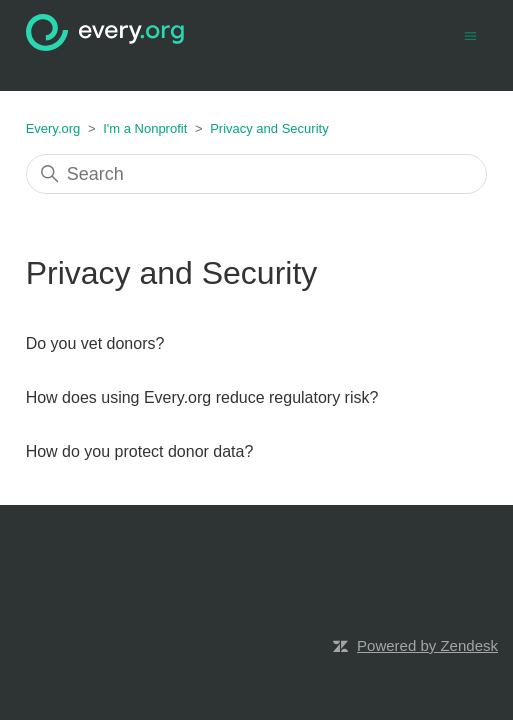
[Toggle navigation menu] (470, 34)
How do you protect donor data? (140, 451)
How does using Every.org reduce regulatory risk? (202, 397)
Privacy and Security (269, 128)
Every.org (53, 128)
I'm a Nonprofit (145, 128)
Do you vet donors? (95, 343)
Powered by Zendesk (427, 645)
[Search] (257, 174)
